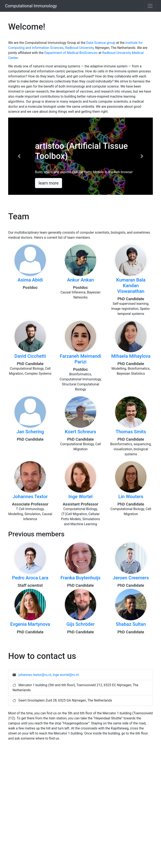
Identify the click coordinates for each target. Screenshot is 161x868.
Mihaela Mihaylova (131, 356)
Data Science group (101, 43)
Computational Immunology (31, 6)
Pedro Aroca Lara (30, 578)
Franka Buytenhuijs (81, 578)
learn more (49, 183)
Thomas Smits (131, 432)
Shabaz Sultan (131, 624)
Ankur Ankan (80, 280)
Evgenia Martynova (30, 624)
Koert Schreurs (80, 432)
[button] (19, 156)
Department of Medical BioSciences (71, 53)
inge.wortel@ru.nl (66, 675)
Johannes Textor (30, 496)
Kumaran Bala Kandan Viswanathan (131, 285)
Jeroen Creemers (131, 578)
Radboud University (79, 48)
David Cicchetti (30, 356)
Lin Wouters (131, 496)
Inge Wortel (81, 496)
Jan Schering (30, 432)
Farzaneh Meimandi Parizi (80, 359)
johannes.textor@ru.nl (35, 675)
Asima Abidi (30, 280)
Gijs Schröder (80, 624)
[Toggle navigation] (150, 6)
